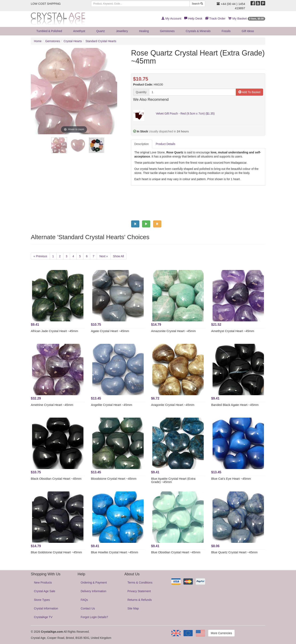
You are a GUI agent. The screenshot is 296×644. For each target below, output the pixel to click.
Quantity (141, 92)
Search (197, 4)
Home (38, 41)
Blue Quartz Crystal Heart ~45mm (235, 552)
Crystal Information (46, 608)
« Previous (40, 256)
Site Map (133, 608)
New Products (43, 583)
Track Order (215, 18)
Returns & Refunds (140, 600)
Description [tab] (142, 144)
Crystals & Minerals (198, 31)
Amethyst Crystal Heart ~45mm (233, 331)
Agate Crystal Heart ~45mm (110, 331)
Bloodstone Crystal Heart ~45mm (114, 479)
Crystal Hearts (73, 41)
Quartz (101, 31)
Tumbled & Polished (49, 31)
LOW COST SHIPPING (46, 4)
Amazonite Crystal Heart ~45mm (173, 331)
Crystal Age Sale (45, 591)
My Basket (247, 18)
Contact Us (88, 608)
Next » (104, 256)
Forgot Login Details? (94, 617)
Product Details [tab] (166, 144)
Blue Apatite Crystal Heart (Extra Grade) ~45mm (173, 480)
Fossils (226, 31)
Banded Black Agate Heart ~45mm (235, 405)
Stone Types (42, 600)
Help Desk (193, 18)
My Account (171, 18)
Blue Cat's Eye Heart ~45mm (231, 479)
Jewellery (122, 31)
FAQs (84, 600)
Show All (118, 256)
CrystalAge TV (43, 617)
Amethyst (79, 31)
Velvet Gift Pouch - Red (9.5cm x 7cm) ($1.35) (185, 114)
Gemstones (167, 31)
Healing (144, 31)
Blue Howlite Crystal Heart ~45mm (115, 552)
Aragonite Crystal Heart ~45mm (173, 405)
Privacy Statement (139, 591)
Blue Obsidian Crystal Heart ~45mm (176, 552)
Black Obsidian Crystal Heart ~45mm (56, 479)
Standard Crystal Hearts (101, 41)
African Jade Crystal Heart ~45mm (54, 331)
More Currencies (221, 633)
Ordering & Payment (94, 583)
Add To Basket (249, 92)
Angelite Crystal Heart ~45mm (112, 405)
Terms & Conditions (140, 583)
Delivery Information (94, 591)
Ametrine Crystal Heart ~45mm (52, 405)
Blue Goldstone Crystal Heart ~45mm (56, 552)
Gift (248, 31)
